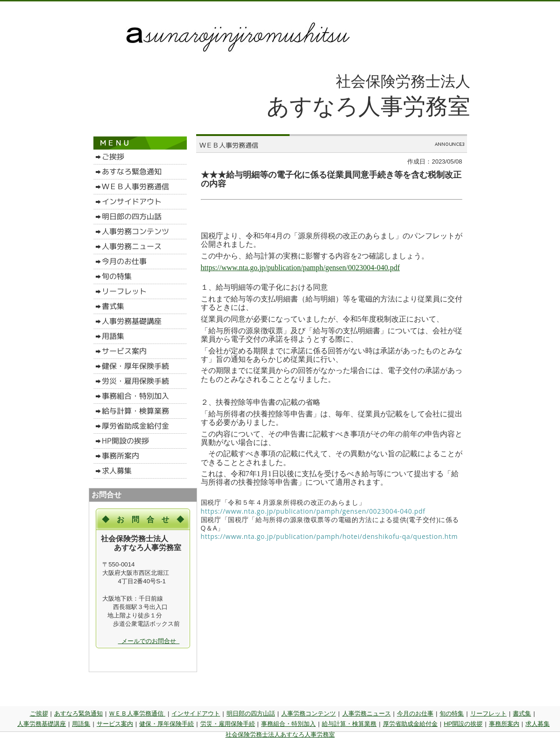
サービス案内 (115, 724)
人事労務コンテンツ (308, 713)
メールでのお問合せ (149, 641)
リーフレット (489, 713)
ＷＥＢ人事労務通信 (137, 713)
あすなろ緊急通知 (78, 713)
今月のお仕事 (415, 713)
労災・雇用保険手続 (228, 724)
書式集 (522, 713)
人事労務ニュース (367, 713)
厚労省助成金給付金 (410, 724)
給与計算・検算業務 (349, 724)
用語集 (81, 724)
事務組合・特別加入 (288, 724)
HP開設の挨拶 (463, 724)
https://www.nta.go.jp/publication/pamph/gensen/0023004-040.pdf (300, 268)
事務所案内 (504, 724)
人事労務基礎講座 (42, 724)
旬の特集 (452, 713)
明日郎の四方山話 (251, 713)
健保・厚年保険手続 (167, 724)
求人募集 (538, 724)
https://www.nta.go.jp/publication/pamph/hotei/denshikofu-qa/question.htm (330, 536)
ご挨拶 (39, 713)
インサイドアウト (196, 713)
